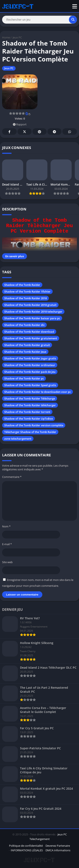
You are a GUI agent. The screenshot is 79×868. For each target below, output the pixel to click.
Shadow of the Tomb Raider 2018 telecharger (33, 312)
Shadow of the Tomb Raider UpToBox (29, 419)
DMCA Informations (58, 850)
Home (6, 37)
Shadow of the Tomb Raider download (29, 332)
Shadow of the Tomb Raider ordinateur (30, 365)
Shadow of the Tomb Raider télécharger (30, 405)
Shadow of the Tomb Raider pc (24, 378)
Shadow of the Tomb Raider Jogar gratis (30, 358)
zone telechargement (18, 439)
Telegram (55, 132)
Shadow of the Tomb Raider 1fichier (27, 291)
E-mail (7, 544)
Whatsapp (70, 132)
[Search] (39, 20)
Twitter (25, 132)
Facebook (9, 132)
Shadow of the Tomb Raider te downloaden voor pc (37, 392)
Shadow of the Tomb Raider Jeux (25, 352)
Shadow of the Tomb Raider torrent (27, 412)
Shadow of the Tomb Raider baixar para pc (32, 318)
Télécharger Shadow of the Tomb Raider (30, 432)
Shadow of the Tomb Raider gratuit (27, 345)
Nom (6, 526)
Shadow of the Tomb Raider (22, 285)
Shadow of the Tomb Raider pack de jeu (30, 372)
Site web (7, 562)
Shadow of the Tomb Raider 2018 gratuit (30, 305)
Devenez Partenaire (58, 846)
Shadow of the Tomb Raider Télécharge (30, 398)
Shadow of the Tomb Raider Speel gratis (30, 385)
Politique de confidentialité (26, 846)
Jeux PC (17, 37)
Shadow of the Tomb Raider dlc (24, 325)
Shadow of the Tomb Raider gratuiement (31, 338)
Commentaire (12, 477)
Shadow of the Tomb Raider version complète (34, 425)
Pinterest (40, 132)
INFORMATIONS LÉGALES (27, 850)
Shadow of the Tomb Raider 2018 (25, 298)
